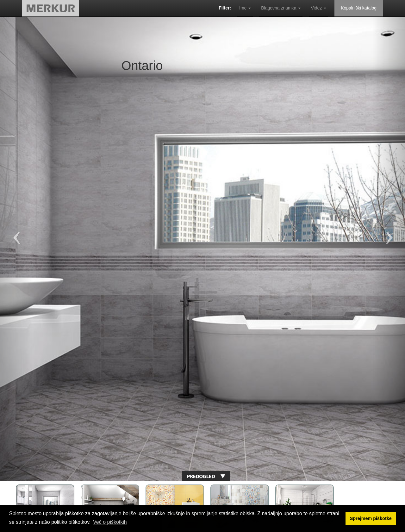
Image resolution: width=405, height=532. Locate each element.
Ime (245, 8)
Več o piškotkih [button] (110, 522)
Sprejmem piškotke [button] (371, 518)
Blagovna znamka (281, 8)
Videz (318, 8)
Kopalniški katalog (359, 8)
